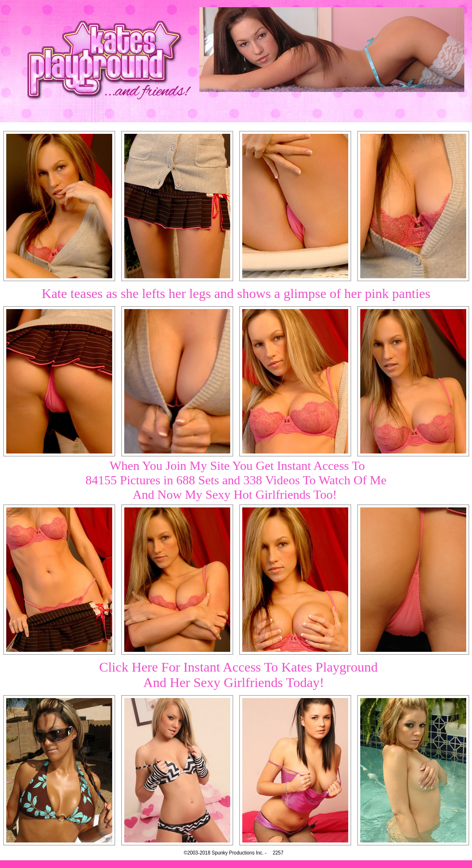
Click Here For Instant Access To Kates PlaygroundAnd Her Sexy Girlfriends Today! (238, 675)
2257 (278, 853)
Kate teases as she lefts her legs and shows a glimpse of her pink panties (236, 293)
